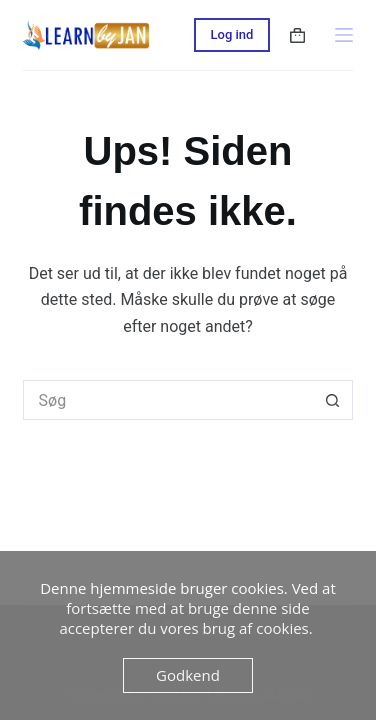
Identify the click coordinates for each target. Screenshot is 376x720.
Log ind (232, 34)
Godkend (188, 675)
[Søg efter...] (168, 400)
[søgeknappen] (333, 400)
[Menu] (344, 35)
